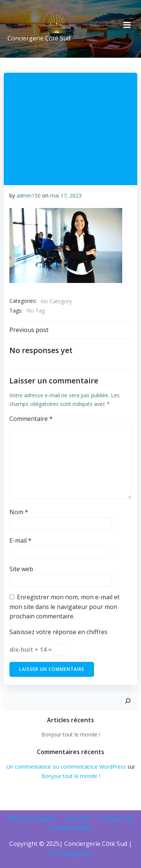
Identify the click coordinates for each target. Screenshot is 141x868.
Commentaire (31, 419)
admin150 (29, 195)
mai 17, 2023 (66, 195)
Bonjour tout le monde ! (71, 734)
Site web (21, 569)
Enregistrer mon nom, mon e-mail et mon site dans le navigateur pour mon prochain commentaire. (64, 607)
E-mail (20, 540)
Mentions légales (32, 819)
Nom (19, 512)
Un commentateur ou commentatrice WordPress (66, 767)
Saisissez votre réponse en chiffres (58, 632)
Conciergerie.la (71, 853)
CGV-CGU (78, 819)
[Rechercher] (128, 701)
